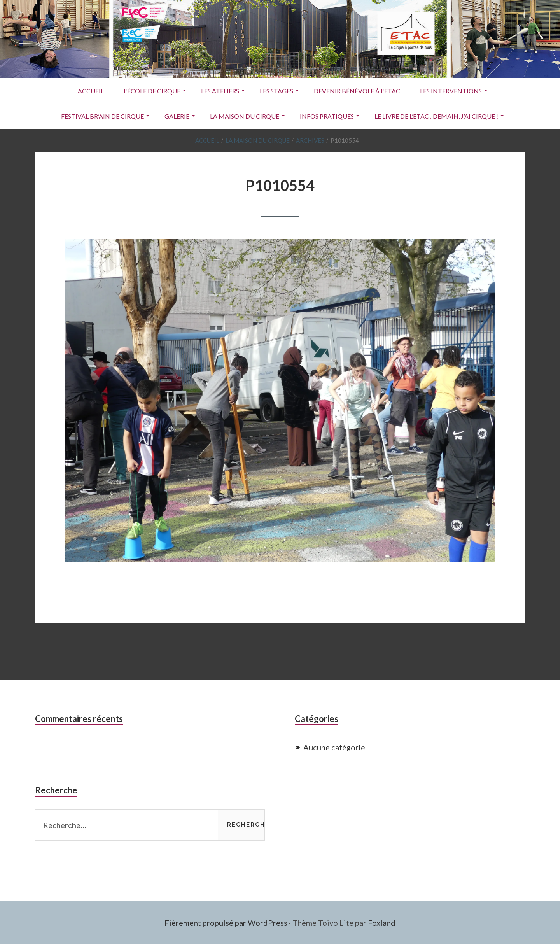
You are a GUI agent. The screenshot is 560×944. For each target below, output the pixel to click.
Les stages (276, 91)
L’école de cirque (152, 91)
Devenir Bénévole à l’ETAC (357, 91)
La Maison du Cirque (245, 116)
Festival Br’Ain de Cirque (102, 116)
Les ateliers (220, 91)
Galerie (177, 116)
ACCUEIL (91, 91)
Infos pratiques (327, 116)
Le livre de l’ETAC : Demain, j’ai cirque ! (436, 116)
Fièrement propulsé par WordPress (226, 923)
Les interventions (451, 91)
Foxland (382, 923)
